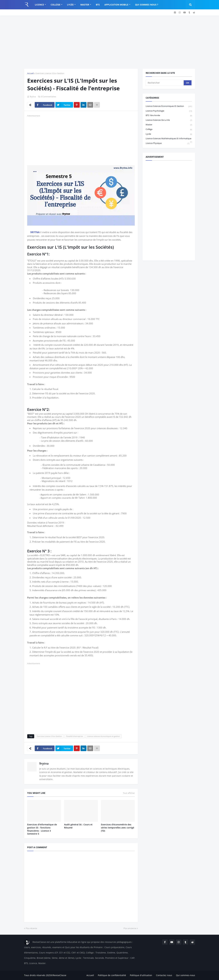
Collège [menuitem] (55, 5)
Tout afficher (129, 793)
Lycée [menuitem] (70, 5)
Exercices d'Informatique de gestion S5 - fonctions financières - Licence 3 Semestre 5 (42, 829)
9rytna (44, 763)
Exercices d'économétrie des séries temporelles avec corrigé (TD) (118, 828)
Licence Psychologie (169, 111)
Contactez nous (164, 975)
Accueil (30, 73)
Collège (169, 129)
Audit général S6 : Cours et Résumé (78, 826)
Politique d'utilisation (141, 975)
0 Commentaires (48, 97)
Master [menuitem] (85, 5)
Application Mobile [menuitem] (116, 5)
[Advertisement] (110, 42)
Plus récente (31, 928)
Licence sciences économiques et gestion (103, 736)
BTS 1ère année (169, 116)
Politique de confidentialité (112, 975)
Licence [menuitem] (39, 5)
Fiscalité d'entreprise (74, 736)
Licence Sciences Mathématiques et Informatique (169, 139)
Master (169, 125)
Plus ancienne (130, 928)
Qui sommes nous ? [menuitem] (147, 5)
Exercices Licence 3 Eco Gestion (50, 73)
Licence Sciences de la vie (169, 120)
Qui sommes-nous (186, 975)
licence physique (167, 143)
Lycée (169, 134)
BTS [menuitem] (98, 5)
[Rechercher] (165, 83)
